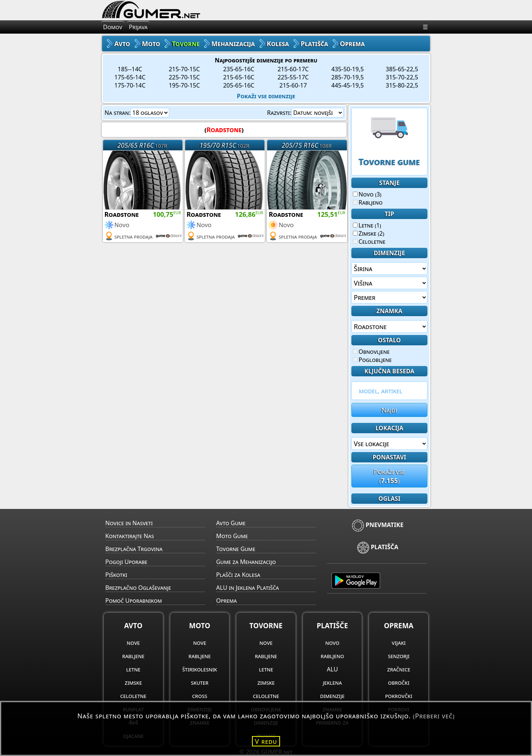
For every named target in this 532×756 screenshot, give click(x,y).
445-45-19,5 (348, 85)
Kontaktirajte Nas (130, 536)
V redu (266, 741)
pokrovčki (398, 696)
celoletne (133, 696)
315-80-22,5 (402, 85)
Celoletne (369, 242)
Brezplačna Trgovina (134, 549)
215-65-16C (239, 77)
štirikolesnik (199, 669)
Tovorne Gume (236, 549)
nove (133, 643)
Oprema (226, 601)
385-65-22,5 (402, 69)
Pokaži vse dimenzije (266, 96)
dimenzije (332, 696)
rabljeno (332, 656)
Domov (113, 27)
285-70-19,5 (348, 77)
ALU (332, 669)
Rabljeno (368, 202)
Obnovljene (371, 352)
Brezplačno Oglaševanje (138, 588)
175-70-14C (130, 85)
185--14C (130, 69)
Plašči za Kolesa (238, 575)
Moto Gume (232, 536)
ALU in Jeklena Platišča (248, 588)
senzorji (399, 656)
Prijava (138, 27)
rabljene (133, 656)
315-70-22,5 (402, 77)
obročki (399, 683)
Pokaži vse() (389, 476)
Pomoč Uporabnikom (134, 601)
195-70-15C (184, 85)
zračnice (399, 669)
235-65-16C (239, 69)
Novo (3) (367, 194)
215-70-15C (184, 69)
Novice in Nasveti (129, 523)
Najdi (389, 410)
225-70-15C (184, 77)
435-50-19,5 (348, 69)
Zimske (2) (369, 233)
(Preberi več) (434, 716)
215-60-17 (293, 85)
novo (332, 643)
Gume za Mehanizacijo (246, 562)
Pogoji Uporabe (126, 562)
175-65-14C (130, 77)
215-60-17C (293, 69)
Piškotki (116, 575)
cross (200, 696)
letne (133, 669)
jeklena (332, 683)
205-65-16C (239, 85)
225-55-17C (293, 77)
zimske (134, 683)
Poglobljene (372, 360)
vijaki (399, 643)
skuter (200, 683)
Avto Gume (231, 523)
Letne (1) (367, 225)
